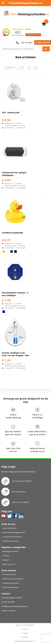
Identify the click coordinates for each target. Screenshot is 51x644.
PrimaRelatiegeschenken (12, 598)
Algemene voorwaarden (25, 625)
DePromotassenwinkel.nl (13, 579)
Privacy (25, 629)
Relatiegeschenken (11, 551)
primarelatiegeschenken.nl (25, 641)
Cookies (25, 633)
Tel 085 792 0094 (8, 602)
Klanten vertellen (8, 611)
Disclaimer (25, 637)
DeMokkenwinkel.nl (11, 583)
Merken (6, 560)
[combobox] (23, 49)
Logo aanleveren (10, 528)
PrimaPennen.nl (9, 574)
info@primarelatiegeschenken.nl (15, 606)
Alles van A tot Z (9, 564)
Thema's (6, 556)
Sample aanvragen (11, 541)
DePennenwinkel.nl (11, 587)
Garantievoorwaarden (12, 537)
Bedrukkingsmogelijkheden (14, 532)
